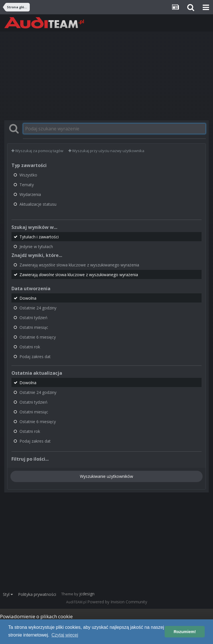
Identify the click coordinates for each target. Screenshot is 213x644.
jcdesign (87, 594)
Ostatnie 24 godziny (38, 308)
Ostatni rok (30, 347)
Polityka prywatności (37, 594)
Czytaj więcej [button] (65, 635)
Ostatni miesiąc (34, 327)
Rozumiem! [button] (185, 632)
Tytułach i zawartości (39, 237)
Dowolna (28, 298)
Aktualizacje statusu (38, 204)
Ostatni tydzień (33, 318)
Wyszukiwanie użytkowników (107, 476)
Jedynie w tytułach (36, 247)
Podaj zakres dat (35, 357)
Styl (8, 594)
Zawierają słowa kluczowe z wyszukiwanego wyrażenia (79, 265)
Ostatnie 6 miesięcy (38, 337)
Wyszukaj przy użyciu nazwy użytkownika (106, 151)
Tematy (27, 185)
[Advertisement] (107, 76)
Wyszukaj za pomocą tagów (37, 151)
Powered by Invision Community (117, 602)
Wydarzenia (30, 194)
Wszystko (28, 175)
